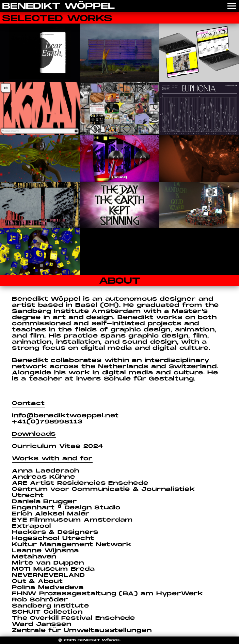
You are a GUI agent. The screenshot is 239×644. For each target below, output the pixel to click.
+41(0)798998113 (47, 422)
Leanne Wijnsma (45, 551)
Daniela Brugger (44, 502)
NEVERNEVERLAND (49, 575)
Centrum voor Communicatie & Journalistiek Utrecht (103, 492)
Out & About (37, 581)
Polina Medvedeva (48, 588)
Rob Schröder (40, 600)
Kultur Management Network (72, 545)
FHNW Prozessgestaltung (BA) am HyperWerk (108, 594)
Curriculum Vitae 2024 (58, 446)
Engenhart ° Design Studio (66, 508)
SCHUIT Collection (47, 612)
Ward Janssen (42, 624)
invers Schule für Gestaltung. (136, 379)
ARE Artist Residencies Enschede (80, 483)
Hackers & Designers (55, 532)
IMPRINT (171, 640)
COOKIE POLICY (142, 640)
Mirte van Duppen (48, 563)
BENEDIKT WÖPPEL (58, 6)
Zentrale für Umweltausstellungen (82, 631)
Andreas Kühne (43, 477)
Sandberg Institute (50, 606)
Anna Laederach (46, 471)
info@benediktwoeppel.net (65, 416)
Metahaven (34, 557)
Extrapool (31, 526)
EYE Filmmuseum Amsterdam (72, 520)
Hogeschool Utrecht (53, 538)
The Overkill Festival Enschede (74, 618)
